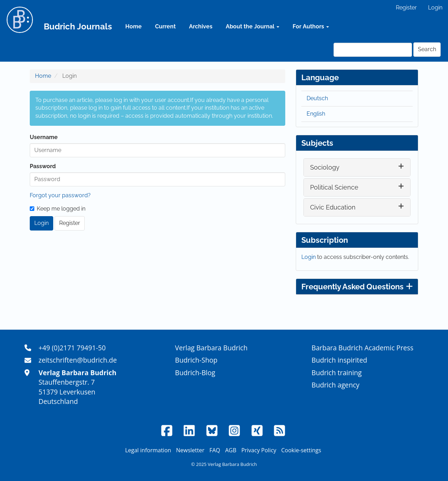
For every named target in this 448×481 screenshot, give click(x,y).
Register (406, 8)
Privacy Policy (259, 450)
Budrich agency (335, 385)
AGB (231, 450)
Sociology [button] (325, 167)
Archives (201, 26)
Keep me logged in (58, 209)
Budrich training (337, 373)
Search (427, 49)
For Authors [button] (311, 26)
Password (43, 166)
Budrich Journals (78, 26)
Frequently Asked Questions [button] (357, 287)
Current (165, 26)
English (316, 114)
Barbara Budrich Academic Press (362, 348)
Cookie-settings (301, 450)
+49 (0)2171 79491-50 (72, 348)
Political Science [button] (334, 187)
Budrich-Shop (196, 360)
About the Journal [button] (253, 26)
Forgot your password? (60, 195)
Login (435, 8)
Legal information (148, 450)
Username (44, 137)
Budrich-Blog (195, 373)
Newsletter (190, 450)
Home (134, 26)
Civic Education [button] (333, 207)
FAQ (215, 450)
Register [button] (70, 223)
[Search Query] (373, 50)
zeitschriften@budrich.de (78, 360)
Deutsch (317, 98)
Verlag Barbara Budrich (211, 348)
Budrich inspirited (339, 360)
